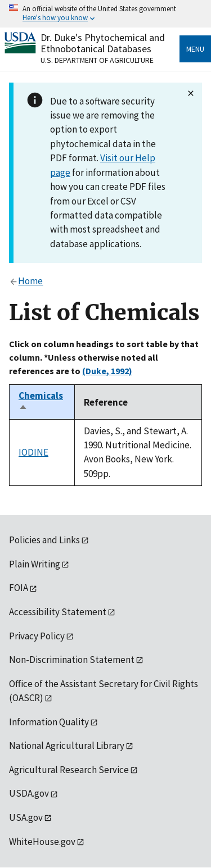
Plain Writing (35, 564)
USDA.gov (29, 793)
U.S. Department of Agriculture (97, 60)
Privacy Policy (37, 636)
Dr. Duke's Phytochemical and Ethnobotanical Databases (103, 43)
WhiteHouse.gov (42, 842)
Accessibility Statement (58, 612)
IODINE (33, 452)
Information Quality (49, 722)
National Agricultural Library (67, 746)
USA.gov (26, 817)
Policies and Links (44, 540)
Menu (195, 49)
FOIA (19, 588)
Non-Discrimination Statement (72, 660)
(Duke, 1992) (107, 371)
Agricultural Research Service (69, 770)
